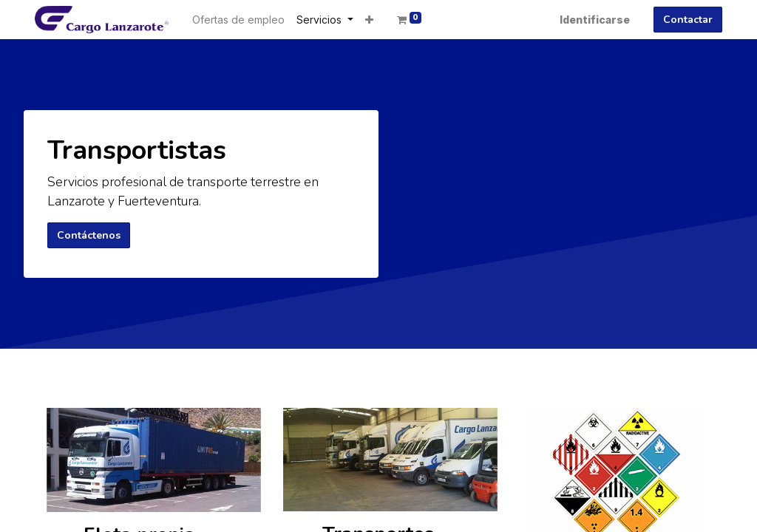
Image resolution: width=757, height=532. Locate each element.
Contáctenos (89, 235)
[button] (369, 20)
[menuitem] (238, 20)
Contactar (688, 20)
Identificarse (595, 20)
